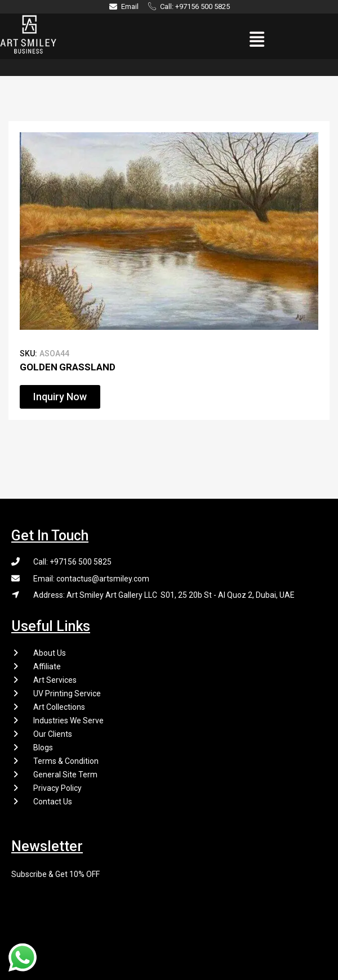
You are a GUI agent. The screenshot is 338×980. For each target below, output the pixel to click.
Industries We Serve (68, 721)
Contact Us (53, 802)
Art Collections (59, 707)
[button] (257, 39)
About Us (50, 653)
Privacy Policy (57, 788)
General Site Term (65, 775)
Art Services (55, 680)
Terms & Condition (66, 761)
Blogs (43, 748)
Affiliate (47, 666)
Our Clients (53, 734)
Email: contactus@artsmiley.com (91, 579)
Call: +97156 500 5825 (72, 562)
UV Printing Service (67, 693)
